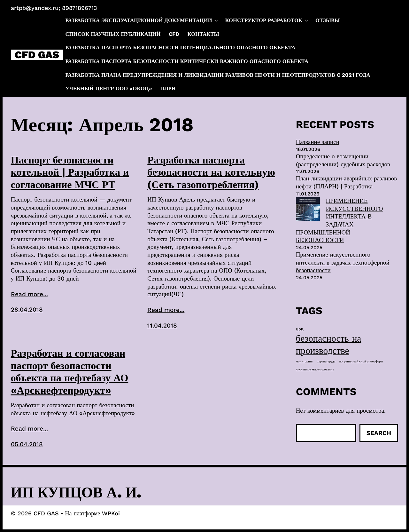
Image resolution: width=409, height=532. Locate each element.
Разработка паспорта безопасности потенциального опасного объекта (181, 48)
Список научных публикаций (113, 34)
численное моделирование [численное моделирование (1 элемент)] (315, 369)
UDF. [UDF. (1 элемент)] (300, 329)
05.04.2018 (27, 444)
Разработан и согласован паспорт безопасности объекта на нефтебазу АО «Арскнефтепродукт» (70, 372)
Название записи (318, 142)
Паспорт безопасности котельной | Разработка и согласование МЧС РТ (70, 172)
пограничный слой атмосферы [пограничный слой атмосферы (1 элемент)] (361, 361)
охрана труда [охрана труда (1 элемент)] (326, 361)
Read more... (29, 294)
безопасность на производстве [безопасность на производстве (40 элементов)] (329, 345)
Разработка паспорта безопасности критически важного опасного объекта (187, 61)
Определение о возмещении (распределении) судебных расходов (343, 160)
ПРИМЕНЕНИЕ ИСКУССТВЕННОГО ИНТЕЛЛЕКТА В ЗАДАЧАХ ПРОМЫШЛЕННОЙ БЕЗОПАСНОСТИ (340, 220)
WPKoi (111, 513)
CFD (174, 34)
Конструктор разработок (267, 20)
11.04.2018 (162, 326)
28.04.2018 (27, 310)
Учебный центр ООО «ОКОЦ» (109, 88)
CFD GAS (37, 55)
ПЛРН (168, 88)
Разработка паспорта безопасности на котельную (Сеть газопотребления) (211, 172)
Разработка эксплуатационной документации (142, 20)
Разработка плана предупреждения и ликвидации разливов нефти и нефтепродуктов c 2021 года (218, 75)
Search (379, 433)
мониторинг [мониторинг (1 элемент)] (305, 361)
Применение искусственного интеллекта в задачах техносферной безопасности (343, 262)
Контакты (203, 34)
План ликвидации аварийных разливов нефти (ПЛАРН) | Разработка (347, 182)
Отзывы (328, 20)
